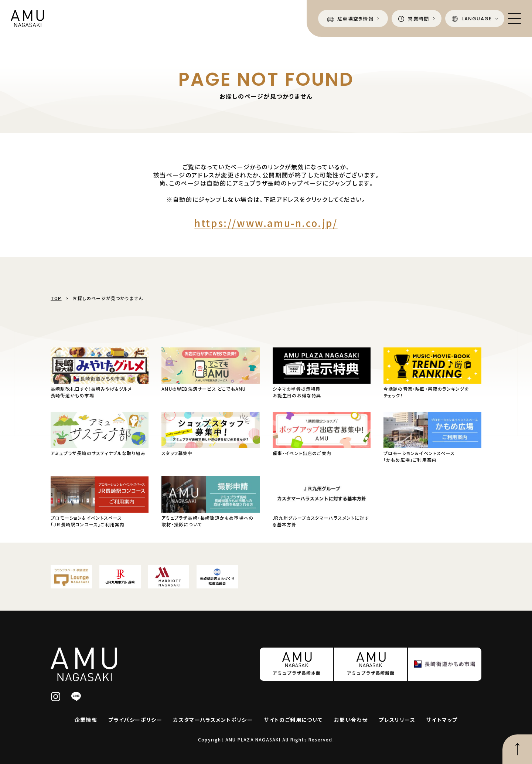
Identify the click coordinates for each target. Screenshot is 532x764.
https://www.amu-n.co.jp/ (266, 223)
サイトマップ (442, 720)
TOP (56, 298)
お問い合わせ (351, 720)
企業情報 (86, 720)
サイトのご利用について (293, 720)
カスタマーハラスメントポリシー (213, 720)
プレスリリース (397, 720)
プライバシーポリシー (135, 720)
